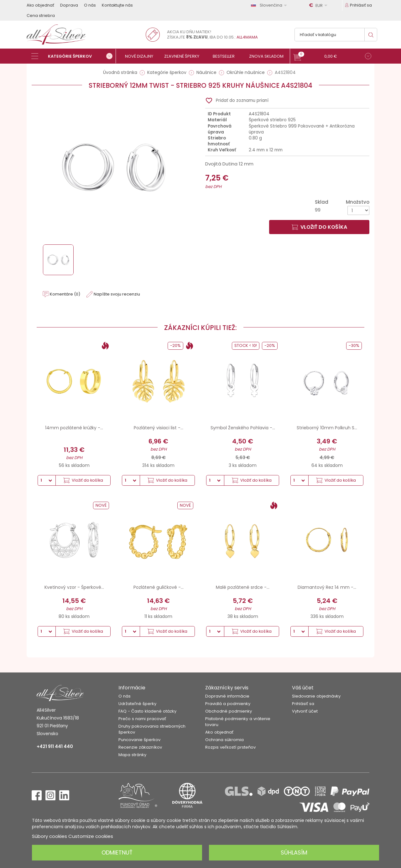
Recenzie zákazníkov (140, 747)
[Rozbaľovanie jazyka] (270, 5)
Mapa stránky (132, 755)
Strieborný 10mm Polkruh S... (327, 428)
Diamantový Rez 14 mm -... (327, 587)
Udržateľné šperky (137, 704)
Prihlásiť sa (303, 704)
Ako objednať (40, 5)
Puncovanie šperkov (139, 740)
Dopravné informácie (227, 696)
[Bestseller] (226, 56)
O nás (90, 5)
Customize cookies (91, 836)
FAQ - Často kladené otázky (147, 711)
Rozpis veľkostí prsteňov (230, 747)
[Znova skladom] (269, 56)
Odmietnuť (117, 852)
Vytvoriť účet (305, 711)
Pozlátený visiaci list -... (159, 428)
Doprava (69, 5)
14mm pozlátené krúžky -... (74, 428)
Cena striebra (41, 16)
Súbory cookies (49, 836)
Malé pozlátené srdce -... (243, 587)
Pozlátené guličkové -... (159, 587)
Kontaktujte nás (117, 5)
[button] (332, 57)
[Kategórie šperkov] (74, 56)
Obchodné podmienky (229, 711)
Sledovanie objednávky (316, 696)
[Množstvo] (358, 210)
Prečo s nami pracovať (142, 719)
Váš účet (303, 688)
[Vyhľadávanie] (336, 35)
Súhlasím (294, 852)
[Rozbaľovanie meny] (319, 5)
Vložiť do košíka (319, 227)
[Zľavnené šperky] (184, 56)
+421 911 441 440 (55, 746)
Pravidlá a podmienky (228, 704)
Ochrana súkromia (224, 740)
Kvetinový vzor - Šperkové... (74, 587)
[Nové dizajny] (142, 56)
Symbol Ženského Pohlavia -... (243, 428)
